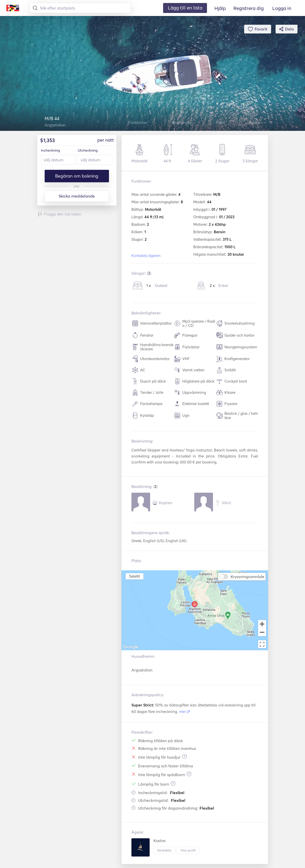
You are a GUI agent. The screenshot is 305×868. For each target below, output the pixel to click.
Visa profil (188, 850)
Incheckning (50, 150)
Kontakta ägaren (146, 256)
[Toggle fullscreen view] (262, 644)
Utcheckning (88, 150)
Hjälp (220, 8)
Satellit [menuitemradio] (134, 576)
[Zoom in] (262, 624)
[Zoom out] (262, 633)
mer (184, 712)
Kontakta (164, 850)
